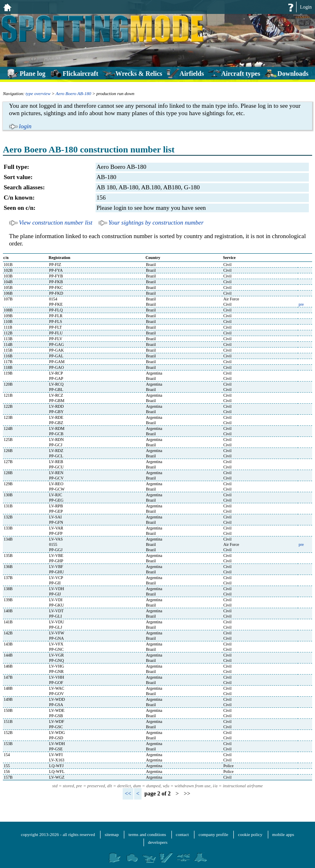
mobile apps (283, 834)
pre (301, 304)
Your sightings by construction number (156, 223)
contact (183, 834)
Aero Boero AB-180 (73, 93)
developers (158, 842)
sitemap (112, 834)
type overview (38, 93)
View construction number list (56, 223)
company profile (213, 834)
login (25, 126)
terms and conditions (147, 834)
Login (306, 7)
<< (128, 794)
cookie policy (250, 834)
